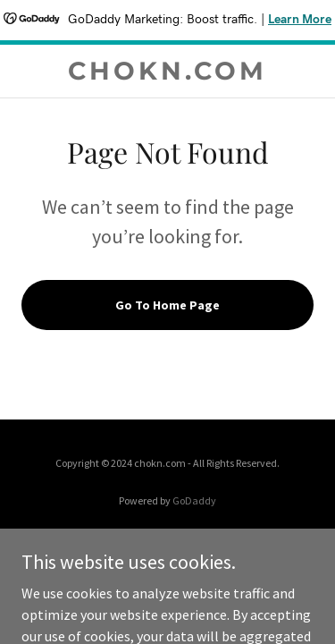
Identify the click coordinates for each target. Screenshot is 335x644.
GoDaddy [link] (194, 500)
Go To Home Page (167, 305)
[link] (167, 71)
